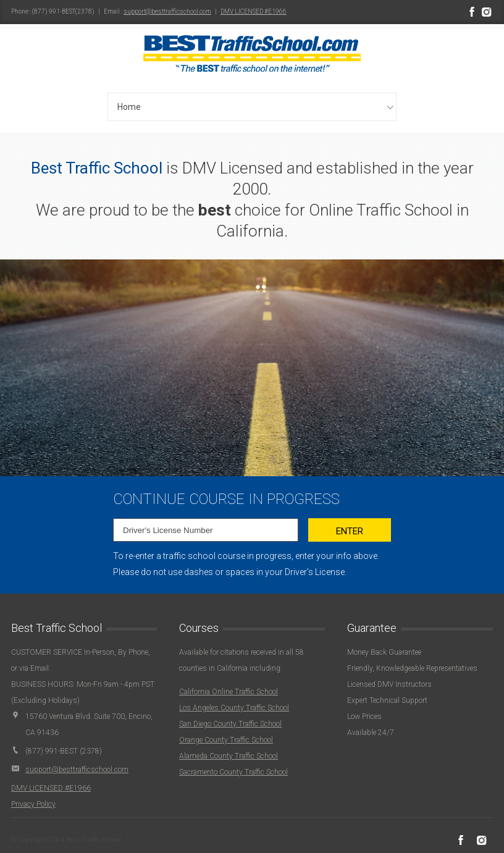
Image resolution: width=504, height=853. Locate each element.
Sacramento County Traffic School (233, 772)
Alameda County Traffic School (229, 756)
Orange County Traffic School (226, 740)
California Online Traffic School (229, 692)
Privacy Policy (33, 804)
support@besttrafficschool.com (167, 11)
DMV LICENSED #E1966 (254, 11)
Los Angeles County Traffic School (234, 708)
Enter (350, 531)
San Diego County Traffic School (230, 724)
